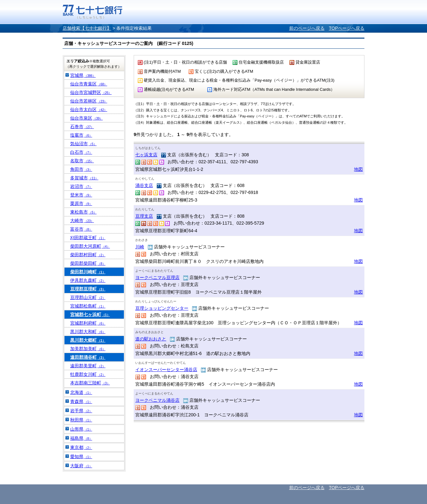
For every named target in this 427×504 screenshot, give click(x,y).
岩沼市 (81, 186)
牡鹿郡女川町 (88, 374)
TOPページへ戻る (347, 28)
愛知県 (81, 457)
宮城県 (83, 75)
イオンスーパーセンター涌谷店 (166, 370)
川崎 (140, 247)
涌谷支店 (144, 185)
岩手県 (81, 411)
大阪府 (81, 466)
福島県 (81, 438)
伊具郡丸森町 (88, 280)
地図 (358, 169)
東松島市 (83, 212)
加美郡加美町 (88, 349)
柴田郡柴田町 (88, 263)
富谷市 (81, 229)
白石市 (81, 152)
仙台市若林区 (89, 101)
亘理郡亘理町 (88, 289)
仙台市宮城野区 (91, 92)
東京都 (81, 447)
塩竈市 (81, 135)
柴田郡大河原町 (90, 246)
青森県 (81, 401)
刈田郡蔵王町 (88, 238)
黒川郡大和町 (88, 332)
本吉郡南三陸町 (90, 383)
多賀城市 (84, 178)
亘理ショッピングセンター (162, 308)
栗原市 (81, 203)
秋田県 (81, 420)
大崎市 (82, 221)
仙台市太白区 (89, 109)
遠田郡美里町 (88, 366)
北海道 (81, 392)
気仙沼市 (83, 144)
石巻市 (82, 127)
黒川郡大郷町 (88, 340)
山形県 (81, 429)
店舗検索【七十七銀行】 (87, 28)
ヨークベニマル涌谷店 (157, 400)
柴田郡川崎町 (88, 272)
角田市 (81, 169)
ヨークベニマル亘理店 (157, 277)
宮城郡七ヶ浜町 (90, 314)
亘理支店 (144, 216)
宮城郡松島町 (88, 306)
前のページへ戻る (307, 28)
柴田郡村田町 (88, 255)
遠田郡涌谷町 (88, 357)
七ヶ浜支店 (146, 155)
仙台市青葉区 (89, 84)
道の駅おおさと (151, 339)
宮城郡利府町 (88, 323)
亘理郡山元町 (88, 297)
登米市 (81, 195)
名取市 (82, 161)
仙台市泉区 (86, 118)
